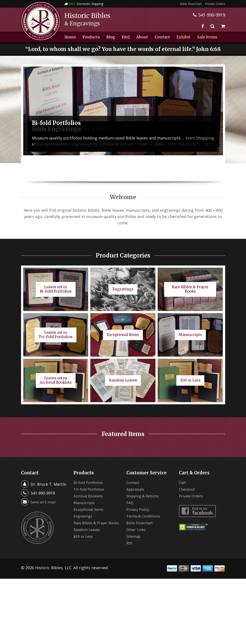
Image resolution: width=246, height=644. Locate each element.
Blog (111, 37)
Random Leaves (88, 535)
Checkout (188, 489)
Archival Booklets (90, 496)
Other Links (137, 529)
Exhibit (184, 37)
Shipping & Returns (145, 496)
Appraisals (136, 489)
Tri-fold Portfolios (91, 489)
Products (91, 37)
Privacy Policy (139, 509)
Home (70, 37)
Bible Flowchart (191, 4)
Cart (183, 482)
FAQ (126, 37)
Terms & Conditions (145, 516)
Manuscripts (85, 503)
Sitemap (134, 536)
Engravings (84, 516)
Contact (162, 37)
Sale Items (207, 37)
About (142, 37)
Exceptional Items (90, 509)
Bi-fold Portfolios (90, 482)
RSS (130, 543)
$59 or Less (84, 541)
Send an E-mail (44, 502)
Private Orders (215, 4)
